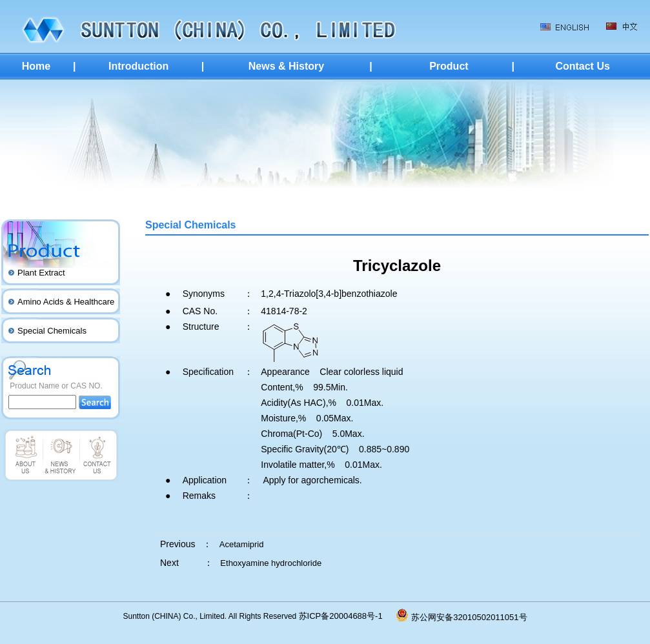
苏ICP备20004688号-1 (348, 616)
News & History (286, 66)
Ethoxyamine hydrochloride (271, 563)
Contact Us (582, 66)
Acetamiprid (242, 544)
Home (36, 66)
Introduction (138, 66)
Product (449, 66)
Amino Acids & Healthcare (66, 302)
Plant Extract (41, 273)
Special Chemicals (52, 331)
